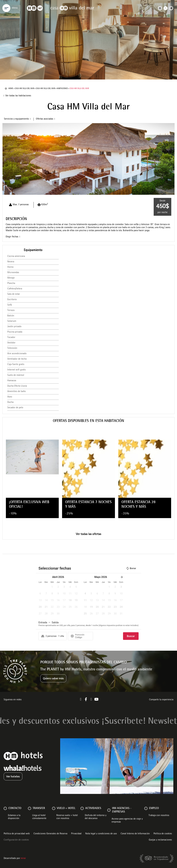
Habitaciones (62, 89)
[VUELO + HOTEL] (54, 808)
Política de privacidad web (17, 834)
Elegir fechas (12, 237)
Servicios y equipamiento (16, 119)
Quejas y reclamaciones (160, 840)
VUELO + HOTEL (66, 808)
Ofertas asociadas (45, 119)
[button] (5, 159)
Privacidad (76, 834)
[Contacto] (5, 808)
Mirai (23, 858)
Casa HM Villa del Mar (24, 89)
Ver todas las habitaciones (18, 96)
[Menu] (6, 8)
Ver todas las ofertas (88, 534)
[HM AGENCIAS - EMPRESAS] (109, 810)
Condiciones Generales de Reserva (50, 834)
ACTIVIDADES (93, 808)
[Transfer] (30, 808)
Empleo (154, 808)
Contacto (15, 808)
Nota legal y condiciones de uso (101, 834)
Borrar (131, 568)
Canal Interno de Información (135, 834)
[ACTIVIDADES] (82, 808)
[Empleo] (146, 808)
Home (11, 89)
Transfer (39, 808)
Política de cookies (163, 834)
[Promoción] (83, 637)
